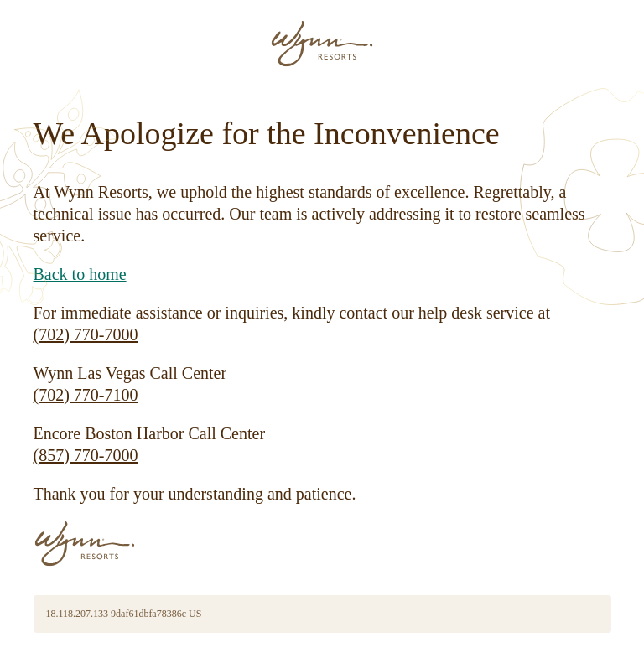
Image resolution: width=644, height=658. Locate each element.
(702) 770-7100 (86, 395)
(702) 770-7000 (86, 334)
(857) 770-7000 (86, 455)
